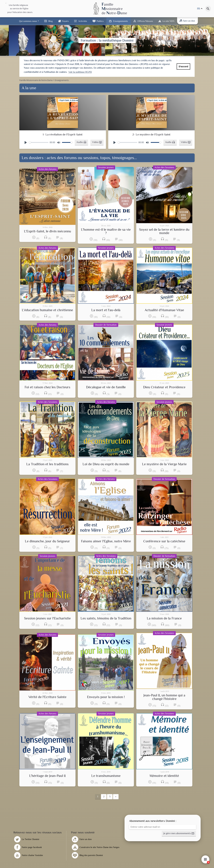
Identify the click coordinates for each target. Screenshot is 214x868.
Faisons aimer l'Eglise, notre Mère (106, 541)
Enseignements (121, 21)
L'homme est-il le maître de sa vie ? (106, 231)
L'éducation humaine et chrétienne (47, 310)
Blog (50, 21)
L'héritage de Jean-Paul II (47, 776)
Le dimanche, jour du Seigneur (47, 541)
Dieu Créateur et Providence (164, 387)
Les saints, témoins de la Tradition (106, 618)
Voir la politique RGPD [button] (80, 72)
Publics (100, 21)
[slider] (39, 142)
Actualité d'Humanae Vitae (164, 310)
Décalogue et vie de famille (106, 387)
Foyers (65, 21)
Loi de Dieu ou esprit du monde (106, 464)
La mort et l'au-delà (106, 310)
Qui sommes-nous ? (29, 21)
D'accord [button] (183, 66)
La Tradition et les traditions (47, 464)
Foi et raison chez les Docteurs (47, 387)
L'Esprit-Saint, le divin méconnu (48, 231)
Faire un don (187, 21)
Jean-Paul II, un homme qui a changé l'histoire (164, 697)
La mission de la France (164, 618)
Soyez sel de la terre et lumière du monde (164, 231)
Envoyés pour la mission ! (106, 697)
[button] (81, 143)
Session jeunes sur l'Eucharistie (47, 618)
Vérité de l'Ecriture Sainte (47, 697)
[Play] (26, 143)
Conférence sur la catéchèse (164, 541)
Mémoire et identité (164, 776)
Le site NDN (168, 21)
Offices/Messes (145, 21)
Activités (83, 21)
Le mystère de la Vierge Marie (164, 464)
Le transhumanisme (106, 776)
